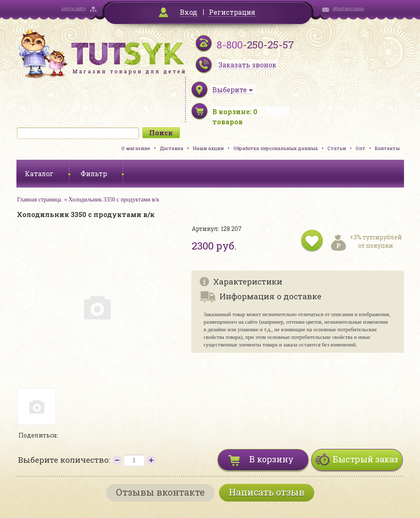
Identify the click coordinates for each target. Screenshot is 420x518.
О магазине (136, 148)
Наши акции (208, 148)
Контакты (387, 148)
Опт (360, 148)
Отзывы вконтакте (160, 492)
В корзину (272, 459)
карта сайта (74, 9)
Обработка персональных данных (276, 148)
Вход (189, 12)
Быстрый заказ (365, 459)
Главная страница (39, 200)
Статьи (337, 148)
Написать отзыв (267, 492)
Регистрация (232, 12)
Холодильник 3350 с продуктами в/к (114, 200)
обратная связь (348, 9)
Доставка (171, 148)
